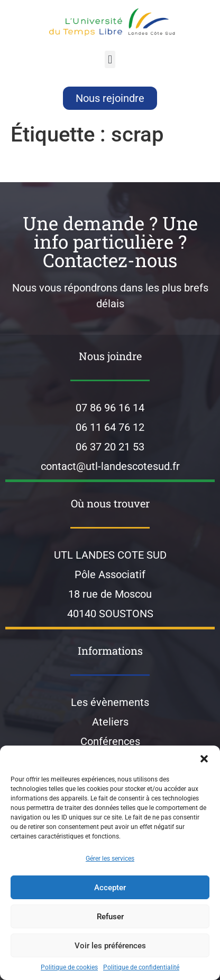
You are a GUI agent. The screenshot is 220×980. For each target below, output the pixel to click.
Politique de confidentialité (141, 967)
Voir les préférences (110, 946)
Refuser (110, 917)
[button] (204, 759)
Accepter (110, 888)
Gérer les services (110, 859)
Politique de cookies (69, 967)
